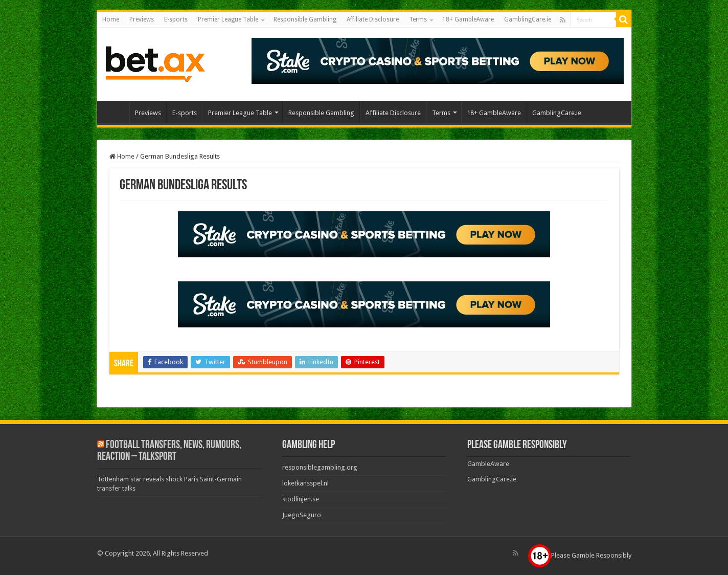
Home (111, 19)
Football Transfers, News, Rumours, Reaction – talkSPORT (169, 451)
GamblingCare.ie (528, 19)
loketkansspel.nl (305, 483)
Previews (142, 19)
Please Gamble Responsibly (580, 555)
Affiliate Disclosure (373, 19)
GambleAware (488, 464)
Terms (418, 19)
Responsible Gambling (305, 19)
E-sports (176, 19)
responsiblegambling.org (320, 467)
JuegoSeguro (302, 515)
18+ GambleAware (468, 19)
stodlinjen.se (301, 499)
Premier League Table (228, 19)
